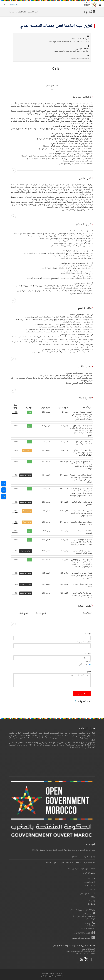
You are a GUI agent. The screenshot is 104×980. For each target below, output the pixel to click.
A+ (4, 484)
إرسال (82, 694)
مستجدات (91, 879)
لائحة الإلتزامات (21, 12)
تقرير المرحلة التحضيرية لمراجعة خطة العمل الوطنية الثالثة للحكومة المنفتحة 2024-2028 (63, 850)
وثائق (93, 897)
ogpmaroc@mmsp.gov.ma (81, 938)
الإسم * (88, 634)
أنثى (82, 664)
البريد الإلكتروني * (84, 642)
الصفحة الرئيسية (33, 12)
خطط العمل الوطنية (88, 886)
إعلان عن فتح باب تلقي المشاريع (83, 856)
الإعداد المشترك (89, 882)
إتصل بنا (92, 901)
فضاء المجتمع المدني (87, 893)
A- (4, 490)
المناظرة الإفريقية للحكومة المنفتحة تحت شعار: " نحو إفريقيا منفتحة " (70, 863)
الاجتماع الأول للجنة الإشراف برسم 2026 (81, 869)
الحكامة (92, 890)
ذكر (88, 664)
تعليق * (88, 671)
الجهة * (88, 654)
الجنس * (88, 661)
